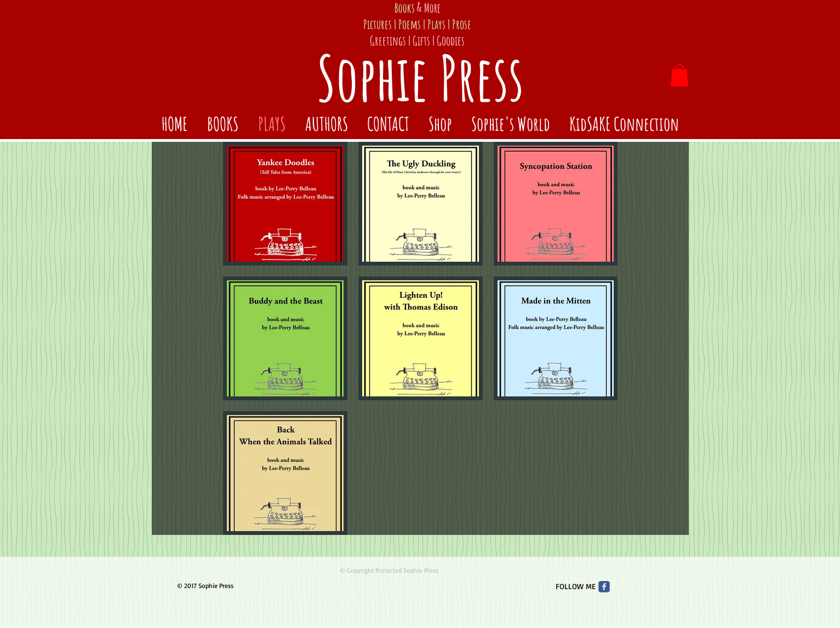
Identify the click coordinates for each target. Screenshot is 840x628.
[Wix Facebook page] (604, 587)
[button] (679, 75)
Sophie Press (420, 77)
